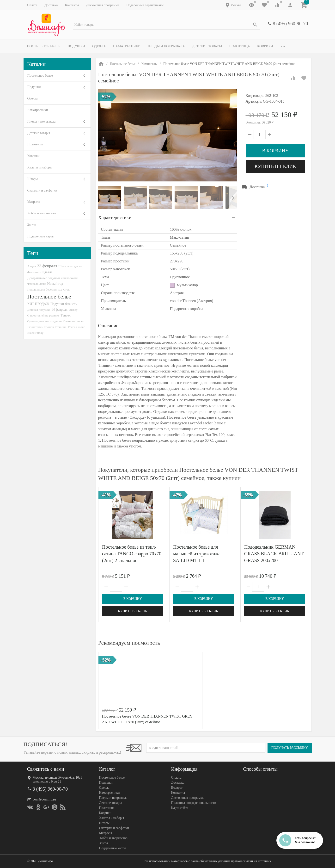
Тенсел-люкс (76, 327)
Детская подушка (39, 310)
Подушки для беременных (45, 289)
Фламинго (34, 272)
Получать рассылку (290, 748)
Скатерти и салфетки (42, 190)
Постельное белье (44, 46)
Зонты (32, 225)
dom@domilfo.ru (44, 799)
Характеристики (115, 217)
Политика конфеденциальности (194, 803)
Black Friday (35, 333)
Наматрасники (127, 46)
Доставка (51, 5)
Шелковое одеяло (70, 266)
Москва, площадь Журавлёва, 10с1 (57, 778)
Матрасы (34, 202)
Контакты (72, 5)
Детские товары (207, 46)
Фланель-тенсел (74, 321)
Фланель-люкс (37, 284)
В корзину (275, 151)
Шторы (33, 179)
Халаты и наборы (40, 167)
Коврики (265, 46)
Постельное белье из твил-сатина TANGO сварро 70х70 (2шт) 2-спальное (132, 554)
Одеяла (99, 46)
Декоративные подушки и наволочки (53, 278)
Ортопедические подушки (45, 321)
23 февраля (47, 266)
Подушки (76, 46)
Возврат (177, 788)
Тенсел (66, 315)
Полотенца (240, 46)
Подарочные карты (41, 236)
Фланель (71, 304)
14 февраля (59, 310)
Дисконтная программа (103, 5)
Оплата (32, 5)
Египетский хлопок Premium (47, 327)
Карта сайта (180, 808)
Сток (66, 289)
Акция (32, 266)
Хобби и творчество (42, 213)
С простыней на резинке (43, 315)
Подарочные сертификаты (145, 5)
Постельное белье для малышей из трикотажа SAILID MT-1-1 (197, 554)
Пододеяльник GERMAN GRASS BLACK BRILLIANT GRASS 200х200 (274, 554)
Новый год (55, 284)
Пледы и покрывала (166, 46)
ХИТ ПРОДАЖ (38, 304)
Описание (108, 326)
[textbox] (166, 25)
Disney (73, 310)
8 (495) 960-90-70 (290, 24)
